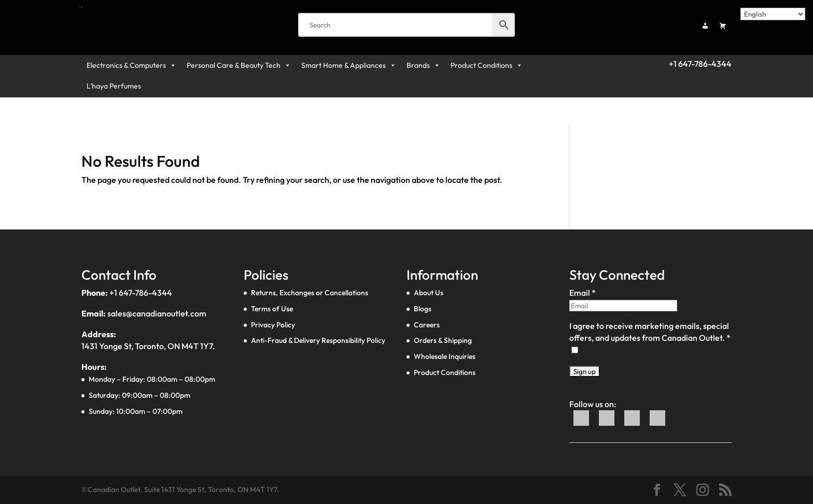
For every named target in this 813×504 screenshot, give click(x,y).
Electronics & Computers (131, 65)
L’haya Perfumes (114, 86)
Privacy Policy (273, 325)
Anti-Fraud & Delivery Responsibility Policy (318, 340)
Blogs (423, 309)
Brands (423, 65)
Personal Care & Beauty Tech (239, 65)
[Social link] (657, 491)
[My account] (705, 26)
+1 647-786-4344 (141, 293)
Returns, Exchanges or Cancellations (310, 293)
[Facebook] (582, 423)
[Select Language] (773, 14)
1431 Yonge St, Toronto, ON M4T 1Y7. (148, 346)
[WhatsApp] (633, 423)
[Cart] (723, 26)
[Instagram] (657, 423)
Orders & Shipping (443, 340)
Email (583, 293)
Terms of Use (272, 309)
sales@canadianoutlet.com (157, 313)
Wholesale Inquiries (445, 356)
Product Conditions (487, 65)
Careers (427, 325)
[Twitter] (607, 423)
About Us (429, 293)
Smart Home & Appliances (349, 65)
